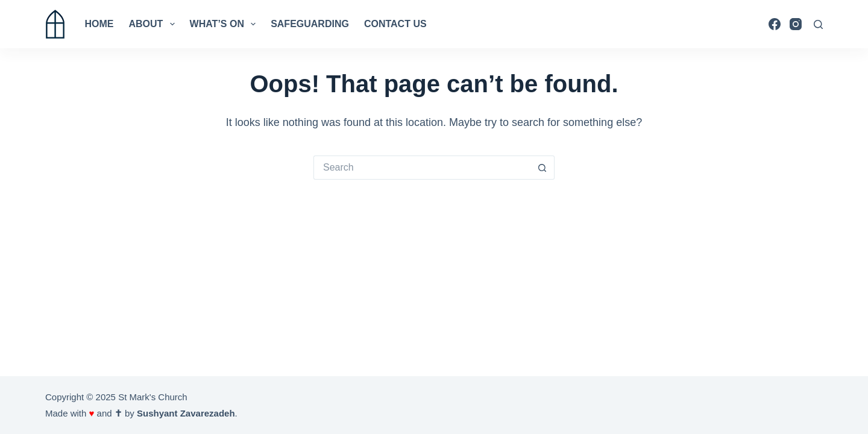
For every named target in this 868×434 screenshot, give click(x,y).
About (154, 24)
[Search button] (542, 168)
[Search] (818, 24)
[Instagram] (796, 24)
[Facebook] (775, 24)
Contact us (395, 24)
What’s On (225, 24)
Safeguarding (310, 24)
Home (99, 24)
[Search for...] (422, 168)
